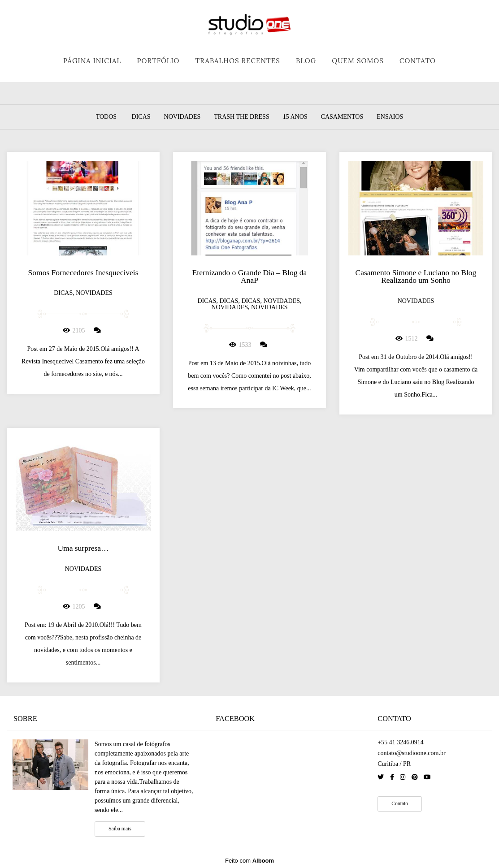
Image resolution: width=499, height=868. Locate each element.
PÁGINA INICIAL (92, 61)
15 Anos (295, 117)
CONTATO (418, 61)
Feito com (249, 861)
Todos (106, 117)
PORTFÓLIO (158, 61)
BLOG (306, 61)
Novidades (182, 117)
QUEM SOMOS (358, 61)
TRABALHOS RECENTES (238, 61)
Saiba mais (120, 829)
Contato (400, 804)
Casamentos (342, 117)
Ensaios (390, 117)
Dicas (141, 117)
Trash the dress (241, 117)
